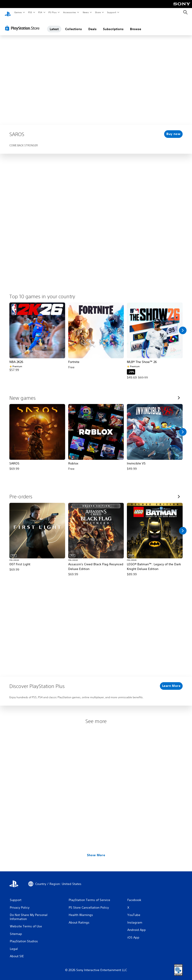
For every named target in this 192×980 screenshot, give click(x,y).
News (86, 12)
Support (111, 12)
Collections (73, 25)
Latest (54, 25)
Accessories (69, 12)
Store (98, 12)
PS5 (30, 12)
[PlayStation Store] (23, 24)
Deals (92, 25)
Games (18, 12)
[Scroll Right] (183, 327)
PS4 (40, 12)
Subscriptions (113, 25)
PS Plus (53, 12)
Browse (136, 25)
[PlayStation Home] (8, 12)
